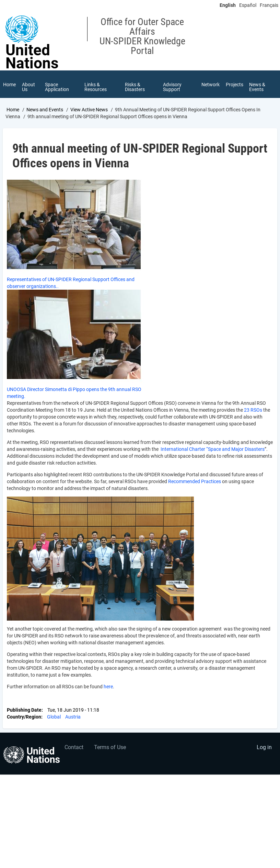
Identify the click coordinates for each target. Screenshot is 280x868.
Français (269, 5)
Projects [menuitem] (235, 85)
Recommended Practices (195, 482)
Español (248, 5)
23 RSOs (253, 410)
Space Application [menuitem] (57, 87)
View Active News (89, 110)
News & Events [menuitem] (258, 87)
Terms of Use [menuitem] (110, 748)
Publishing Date (24, 710)
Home (13, 110)
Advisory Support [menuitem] (172, 87)
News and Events (45, 110)
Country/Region (24, 717)
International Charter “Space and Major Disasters (213, 449)
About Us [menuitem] (28, 87)
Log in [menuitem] (264, 748)
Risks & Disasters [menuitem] (135, 87)
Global (54, 717)
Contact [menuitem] (74, 748)
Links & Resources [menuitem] (96, 87)
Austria (73, 717)
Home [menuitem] (9, 85)
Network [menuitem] (211, 85)
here (108, 687)
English (228, 5)
